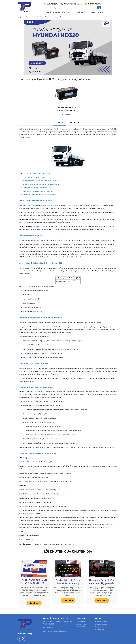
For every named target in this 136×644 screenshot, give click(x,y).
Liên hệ (101, 12)
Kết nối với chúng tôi (81, 12)
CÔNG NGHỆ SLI (80, 622)
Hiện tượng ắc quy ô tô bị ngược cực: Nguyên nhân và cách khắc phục (102, 582)
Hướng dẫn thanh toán (101, 624)
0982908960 (55, 5)
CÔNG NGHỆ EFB (80, 627)
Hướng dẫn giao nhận (101, 627)
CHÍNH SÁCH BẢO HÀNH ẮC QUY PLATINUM (34, 582)
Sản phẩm (66, 12)
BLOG (93, 12)
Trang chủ (47, 12)
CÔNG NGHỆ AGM (81, 624)
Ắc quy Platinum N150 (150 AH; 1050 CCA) (67, 109)
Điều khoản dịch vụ (100, 630)
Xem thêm (34, 603)
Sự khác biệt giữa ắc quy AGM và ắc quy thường (68, 582)
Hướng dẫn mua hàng (101, 622)
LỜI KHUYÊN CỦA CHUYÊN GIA (68, 552)
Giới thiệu (57, 12)
